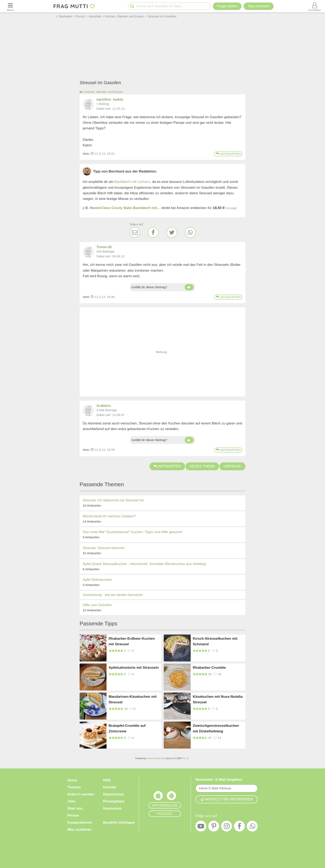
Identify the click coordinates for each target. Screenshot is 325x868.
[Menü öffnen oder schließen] (10, 6)
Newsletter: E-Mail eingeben (219, 780)
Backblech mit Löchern (132, 182)
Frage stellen (227, 6)
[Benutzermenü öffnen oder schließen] (315, 6)
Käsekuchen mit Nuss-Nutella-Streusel (218, 699)
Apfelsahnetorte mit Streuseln (134, 668)
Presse (73, 815)
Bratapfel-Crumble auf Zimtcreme (127, 728)
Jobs (72, 801)
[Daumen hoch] (189, 287)
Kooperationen (80, 822)
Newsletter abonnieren (227, 799)
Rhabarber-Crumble (209, 668)
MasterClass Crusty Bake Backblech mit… (125, 208)
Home (72, 780)
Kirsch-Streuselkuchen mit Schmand (215, 641)
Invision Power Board (157, 758)
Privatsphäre (114, 801)
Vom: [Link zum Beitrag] (86, 154)
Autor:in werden (81, 794)
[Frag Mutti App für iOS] (158, 797)
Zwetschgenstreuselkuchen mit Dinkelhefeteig (216, 728)
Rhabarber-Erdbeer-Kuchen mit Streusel (132, 641)
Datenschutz (113, 794)
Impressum (112, 808)
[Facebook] (153, 232)
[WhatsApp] (190, 232)
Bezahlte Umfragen (119, 822)
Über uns (75, 808)
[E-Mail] (135, 232)
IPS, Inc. (186, 758)
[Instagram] (227, 827)
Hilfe (107, 780)
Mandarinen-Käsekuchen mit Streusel (133, 699)
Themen (74, 787)
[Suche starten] (132, 6)
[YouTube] (201, 827)
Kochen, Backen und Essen (103, 92)
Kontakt (110, 787)
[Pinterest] (214, 827)
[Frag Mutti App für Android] (171, 797)
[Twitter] (172, 232)
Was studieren (79, 830)
